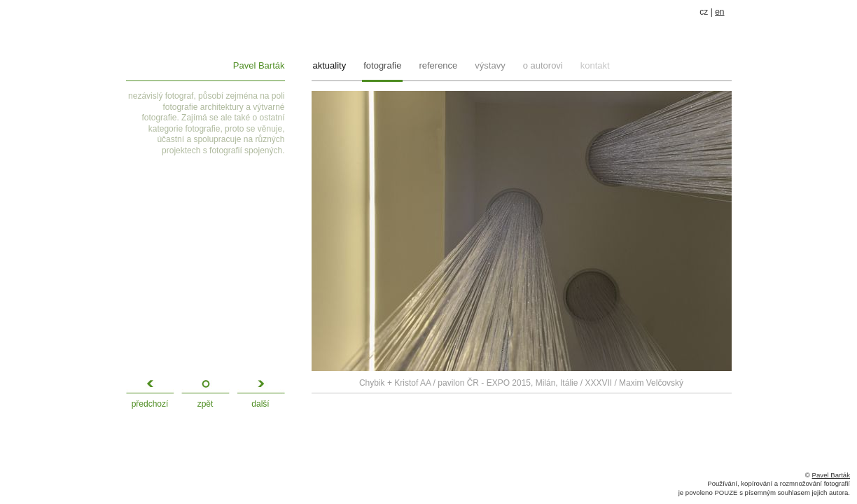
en (719, 12)
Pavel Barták (259, 65)
